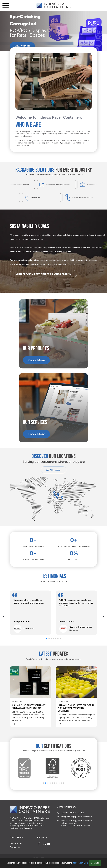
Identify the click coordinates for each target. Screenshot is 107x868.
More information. (81, 863)
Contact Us (15, 847)
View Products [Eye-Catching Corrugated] (25, 46)
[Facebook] (39, 844)
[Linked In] (44, 844)
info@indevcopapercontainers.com (76, 817)
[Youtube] (49, 844)
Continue (95, 863)
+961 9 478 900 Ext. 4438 (72, 813)
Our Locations (16, 843)
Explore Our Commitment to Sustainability (43, 274)
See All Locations (54, 470)
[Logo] (53, 6)
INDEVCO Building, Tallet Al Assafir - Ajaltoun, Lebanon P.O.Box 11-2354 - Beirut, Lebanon (76, 823)
